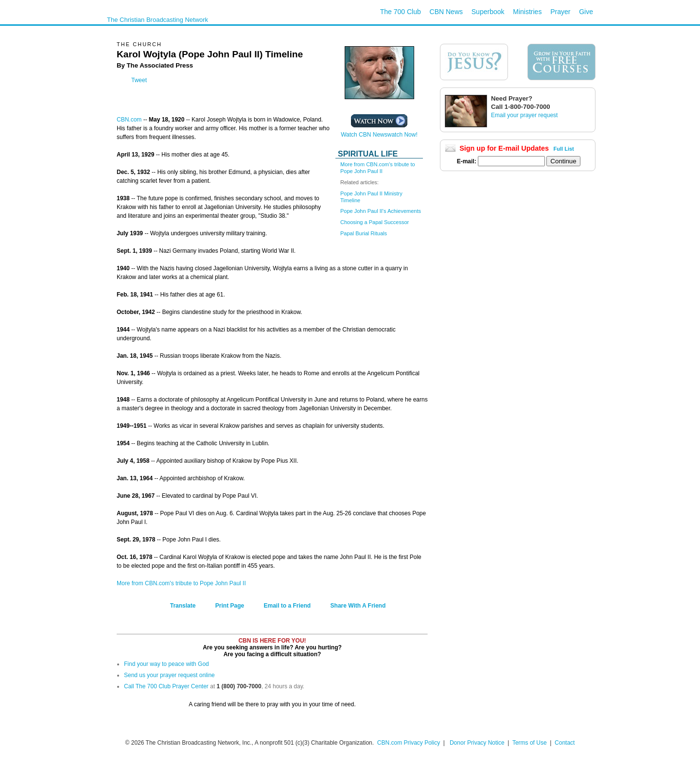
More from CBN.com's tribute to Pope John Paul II (181, 583)
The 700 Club (401, 12)
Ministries (527, 12)
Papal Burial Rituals (364, 233)
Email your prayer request (524, 115)
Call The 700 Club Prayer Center (166, 686)
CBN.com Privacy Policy (409, 743)
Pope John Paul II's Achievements (381, 211)
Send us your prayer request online (169, 675)
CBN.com (129, 120)
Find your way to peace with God (166, 664)
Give (586, 12)
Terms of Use (530, 743)
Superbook (488, 12)
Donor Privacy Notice (477, 743)
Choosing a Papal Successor (375, 222)
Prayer (560, 12)
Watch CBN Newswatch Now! (379, 132)
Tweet (139, 80)
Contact (565, 743)
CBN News (446, 12)
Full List (564, 149)
